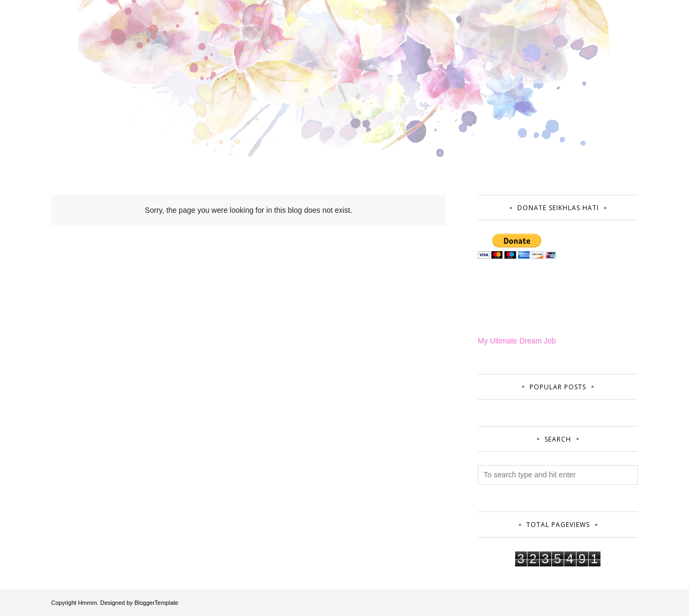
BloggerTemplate (157, 603)
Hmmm (87, 603)
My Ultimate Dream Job (517, 341)
